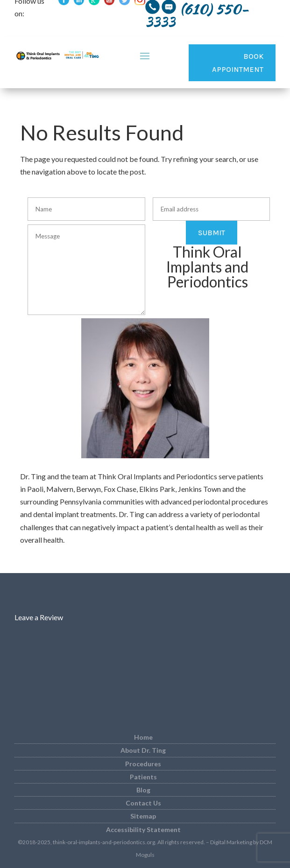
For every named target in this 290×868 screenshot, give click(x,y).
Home (143, 737)
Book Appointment (238, 63)
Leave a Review (39, 617)
